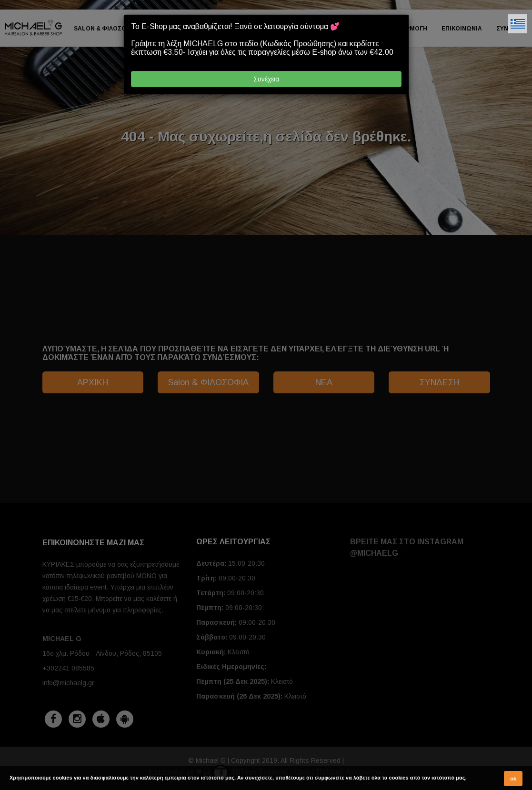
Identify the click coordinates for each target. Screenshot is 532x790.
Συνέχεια (266, 79)
